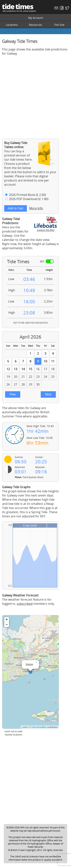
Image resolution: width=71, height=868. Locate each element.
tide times (17, 7)
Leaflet (25, 727)
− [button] (7, 625)
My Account (36, 18)
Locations (12, 25)
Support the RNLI (46, 229)
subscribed (25, 604)
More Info (36, 208)
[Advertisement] (35, 94)
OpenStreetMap (39, 727)
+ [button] (7, 620)
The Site (59, 25)
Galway (29, 664)
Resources (35, 25)
